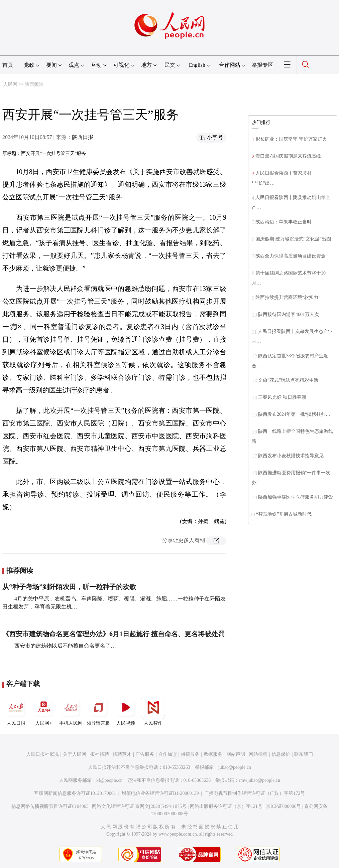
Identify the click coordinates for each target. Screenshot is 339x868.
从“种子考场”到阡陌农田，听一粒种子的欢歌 (69, 587)
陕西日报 (83, 137)
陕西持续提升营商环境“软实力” (288, 297)
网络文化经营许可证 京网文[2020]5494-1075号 (139, 806)
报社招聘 (100, 754)
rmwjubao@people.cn (259, 780)
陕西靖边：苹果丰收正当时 (284, 222)
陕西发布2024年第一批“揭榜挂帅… (294, 414)
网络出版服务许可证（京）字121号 (226, 806)
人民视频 (126, 711)
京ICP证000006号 (284, 806)
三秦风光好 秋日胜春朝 (282, 397)
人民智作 (153, 711)
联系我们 (304, 754)
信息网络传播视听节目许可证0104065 (50, 806)
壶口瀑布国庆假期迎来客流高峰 (288, 156)
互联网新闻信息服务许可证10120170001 (75, 793)
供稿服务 (190, 754)
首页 (8, 65)
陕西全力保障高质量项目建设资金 (291, 256)
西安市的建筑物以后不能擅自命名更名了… (65, 646)
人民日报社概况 (42, 754)
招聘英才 (122, 754)
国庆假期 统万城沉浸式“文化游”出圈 (293, 239)
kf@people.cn (109, 780)
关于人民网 (75, 754)
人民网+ (43, 711)
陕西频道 (34, 84)
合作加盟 (167, 754)
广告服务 (145, 754)
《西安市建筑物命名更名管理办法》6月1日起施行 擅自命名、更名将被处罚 (114, 634)
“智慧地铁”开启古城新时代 (284, 514)
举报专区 (262, 65)
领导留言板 (98, 711)
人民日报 (16, 711)
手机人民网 (71, 711)
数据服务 (213, 754)
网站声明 (236, 754)
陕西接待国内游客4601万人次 (289, 314)
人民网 (10, 84)
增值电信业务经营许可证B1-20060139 (160, 793)
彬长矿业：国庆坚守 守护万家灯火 (291, 139)
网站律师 (258, 754)
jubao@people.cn (235, 767)
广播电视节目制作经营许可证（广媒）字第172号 (255, 793)
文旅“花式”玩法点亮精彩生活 (288, 380)
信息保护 (281, 754)
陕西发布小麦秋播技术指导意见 (291, 456)
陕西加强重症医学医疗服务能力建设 (296, 497)
